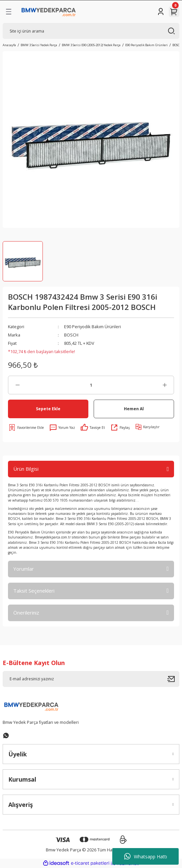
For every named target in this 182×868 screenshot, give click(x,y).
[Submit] (173, 679)
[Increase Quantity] (165, 385)
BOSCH (71, 335)
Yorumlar (24, 569)
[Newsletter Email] (91, 679)
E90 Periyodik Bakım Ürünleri (92, 327)
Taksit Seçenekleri (34, 591)
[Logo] (49, 12)
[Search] (91, 31)
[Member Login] (161, 12)
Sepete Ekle (48, 409)
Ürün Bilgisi (26, 469)
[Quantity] (91, 385)
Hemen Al (134, 409)
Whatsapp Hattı (146, 856)
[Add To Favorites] (26, 428)
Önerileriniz (26, 613)
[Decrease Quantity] (17, 385)
